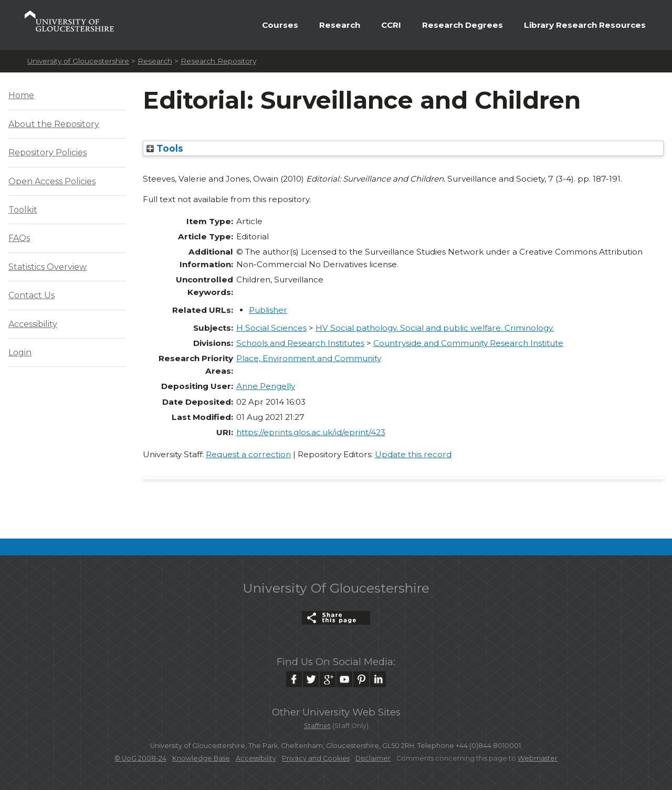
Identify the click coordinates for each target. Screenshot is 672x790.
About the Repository (54, 124)
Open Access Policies (52, 181)
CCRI (391, 25)
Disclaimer (373, 758)
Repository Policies (48, 152)
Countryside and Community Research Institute (468, 343)
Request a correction (248, 454)
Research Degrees (463, 25)
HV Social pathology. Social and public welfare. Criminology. (435, 328)
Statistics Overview (48, 267)
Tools (165, 148)
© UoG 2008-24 (140, 758)
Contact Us (31, 295)
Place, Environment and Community (309, 358)
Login (20, 352)
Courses (280, 25)
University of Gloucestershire (78, 61)
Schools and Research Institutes (300, 343)
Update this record (413, 454)
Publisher (268, 310)
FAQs (19, 238)
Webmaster (538, 758)
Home (21, 95)
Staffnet (317, 726)
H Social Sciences (271, 328)
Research (340, 25)
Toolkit (23, 210)
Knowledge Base (201, 758)
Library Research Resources (585, 25)
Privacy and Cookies (316, 758)
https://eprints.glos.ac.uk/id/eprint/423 (311, 432)
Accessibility (33, 324)
